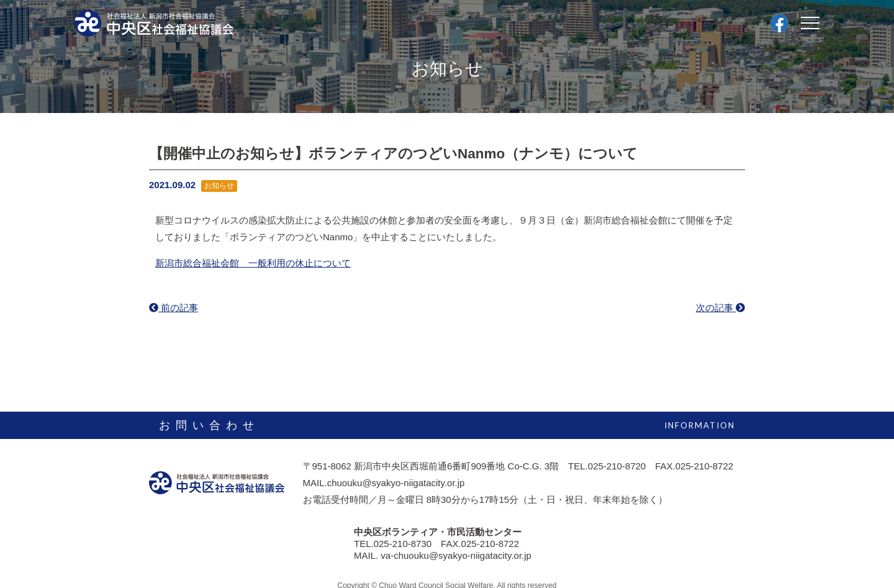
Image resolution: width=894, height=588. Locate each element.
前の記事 (174, 308)
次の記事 (720, 308)
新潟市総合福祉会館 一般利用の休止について (253, 263)
